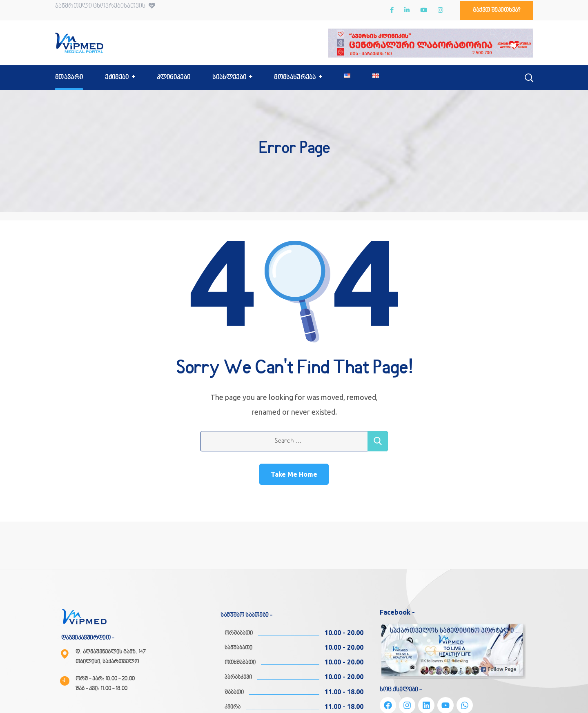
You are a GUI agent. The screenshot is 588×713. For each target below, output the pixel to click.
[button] (497, 10)
